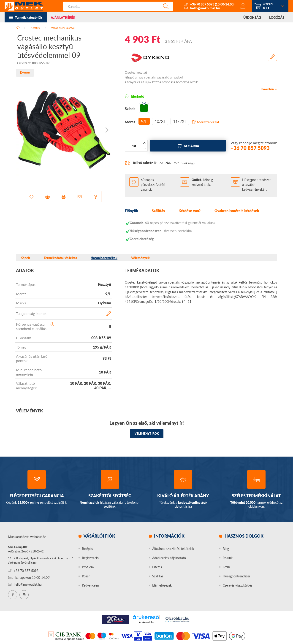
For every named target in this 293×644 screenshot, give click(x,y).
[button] (32, 197)
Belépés (87, 549)
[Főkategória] (18, 28)
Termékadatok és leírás (60, 258)
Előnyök (131, 211)
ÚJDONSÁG (252, 18)
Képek (25, 258)
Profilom (88, 567)
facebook (13, 595)
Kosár (86, 576)
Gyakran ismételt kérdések (237, 211)
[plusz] (145, 143)
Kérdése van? (190, 211)
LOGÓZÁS (277, 18)
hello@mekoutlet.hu (205, 8)
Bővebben (268, 89)
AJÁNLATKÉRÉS (63, 18)
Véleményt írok (147, 434)
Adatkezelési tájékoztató (169, 558)
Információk (169, 536)
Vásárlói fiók (99, 536)
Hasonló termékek (104, 258)
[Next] (106, 130)
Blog (226, 549)
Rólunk (228, 558)
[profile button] (243, 6)
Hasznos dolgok (244, 536)
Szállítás (158, 211)
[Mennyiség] (134, 146)
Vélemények (140, 258)
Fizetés (157, 567)
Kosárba (191, 146)
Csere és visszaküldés (237, 585)
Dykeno (25, 73)
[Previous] (21, 130)
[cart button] (270, 6)
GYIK (226, 567)
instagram (24, 595)
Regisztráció (90, 558)
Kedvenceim (90, 585)
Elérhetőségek (162, 585)
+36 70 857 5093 (202, 4)
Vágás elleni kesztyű (63, 28)
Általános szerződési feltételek (173, 549)
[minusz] (145, 149)
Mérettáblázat (208, 122)
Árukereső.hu (146, 622)
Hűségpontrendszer (236, 576)
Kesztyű (35, 28)
